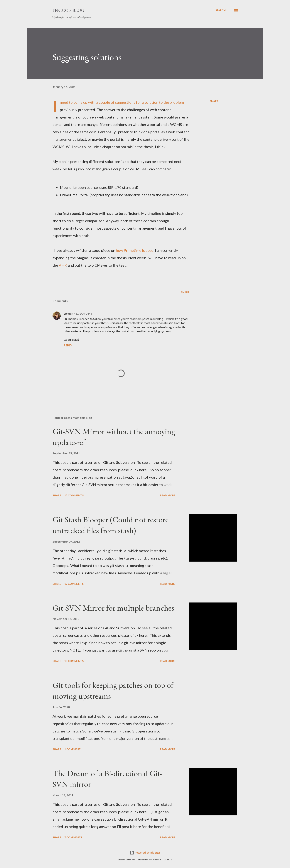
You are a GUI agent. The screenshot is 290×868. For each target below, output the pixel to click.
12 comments (74, 584)
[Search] (220, 10)
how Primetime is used (135, 250)
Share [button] (214, 101)
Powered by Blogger (145, 853)
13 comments (74, 661)
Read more (168, 495)
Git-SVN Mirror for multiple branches (113, 608)
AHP (63, 265)
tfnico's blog (68, 10)
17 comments (74, 495)
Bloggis (68, 314)
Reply (68, 345)
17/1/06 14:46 (84, 314)
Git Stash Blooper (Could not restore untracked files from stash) (111, 525)
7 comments (73, 837)
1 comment (72, 749)
